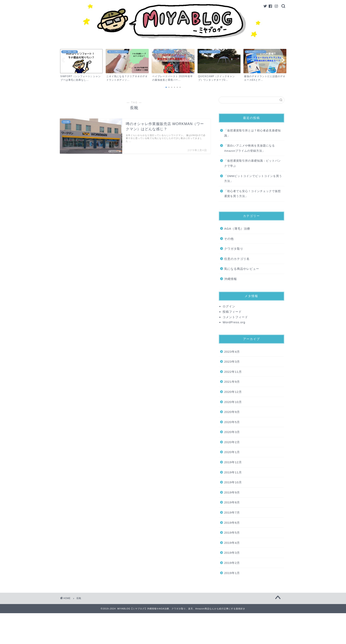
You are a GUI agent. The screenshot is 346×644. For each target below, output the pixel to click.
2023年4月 (232, 352)
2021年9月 (232, 382)
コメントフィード (235, 317)
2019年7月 (232, 512)
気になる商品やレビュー (242, 269)
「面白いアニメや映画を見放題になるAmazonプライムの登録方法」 (250, 148)
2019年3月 (232, 553)
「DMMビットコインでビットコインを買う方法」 (253, 179)
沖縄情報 (231, 279)
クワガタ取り (234, 249)
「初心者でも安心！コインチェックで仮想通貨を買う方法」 (252, 194)
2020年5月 (232, 422)
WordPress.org (234, 322)
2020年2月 (232, 442)
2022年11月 (233, 372)
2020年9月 (232, 412)
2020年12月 (233, 392)
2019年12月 (233, 462)
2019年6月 (232, 523)
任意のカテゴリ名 (237, 259)
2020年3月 (232, 432)
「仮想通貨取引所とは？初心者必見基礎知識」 (252, 133)
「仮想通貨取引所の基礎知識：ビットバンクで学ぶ (252, 163)
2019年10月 (233, 482)
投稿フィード (232, 312)
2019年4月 (232, 543)
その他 (229, 239)
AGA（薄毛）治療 (237, 229)
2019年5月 (232, 533)
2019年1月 (232, 573)
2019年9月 (232, 492)
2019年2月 (232, 563)
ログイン (229, 306)
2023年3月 (232, 362)
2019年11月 (233, 472)
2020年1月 (232, 452)
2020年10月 (233, 402)
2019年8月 (232, 502)
